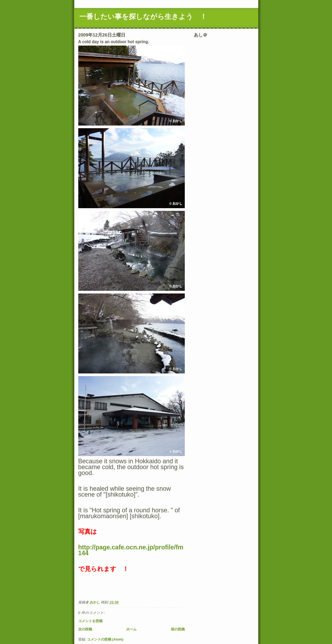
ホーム (131, 629)
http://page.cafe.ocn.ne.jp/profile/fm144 (131, 550)
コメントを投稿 (90, 621)
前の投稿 (178, 629)
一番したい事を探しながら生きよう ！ (143, 17)
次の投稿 (85, 629)
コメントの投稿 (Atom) (105, 639)
